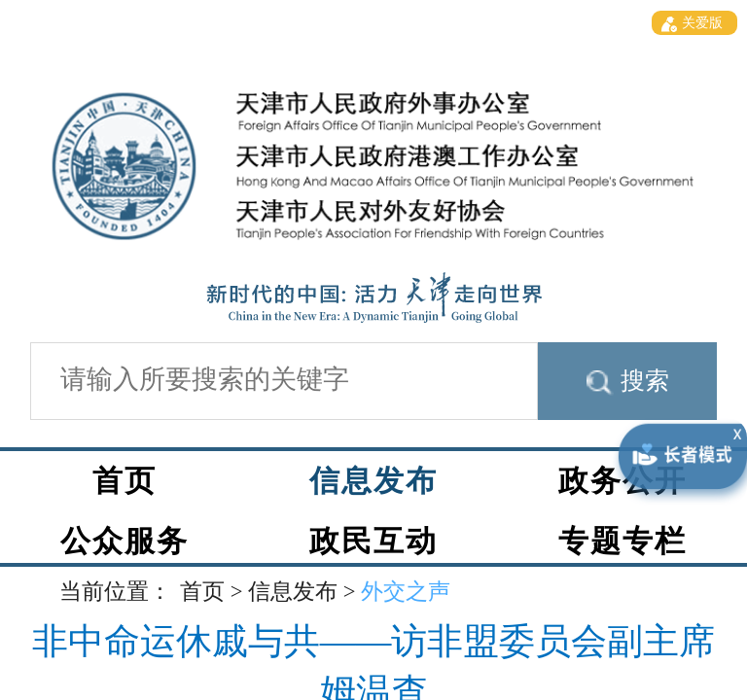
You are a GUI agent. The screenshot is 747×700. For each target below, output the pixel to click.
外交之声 (406, 592)
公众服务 (124, 542)
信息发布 (373, 481)
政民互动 (373, 542)
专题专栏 (622, 542)
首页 (124, 481)
